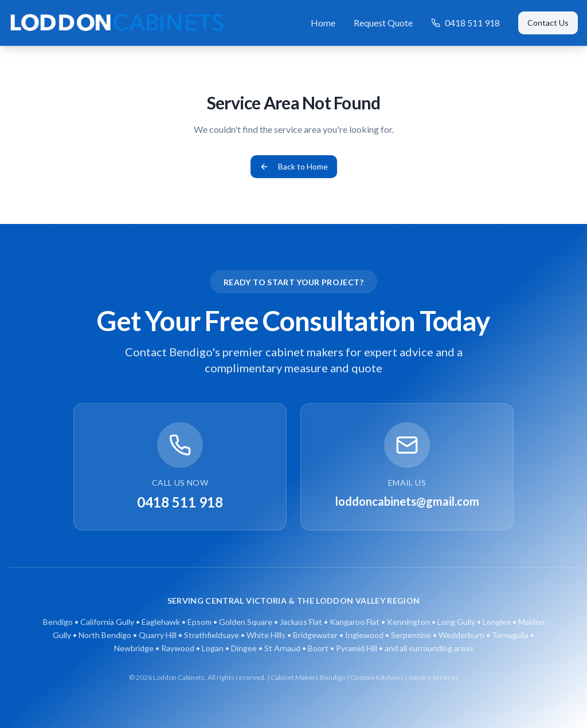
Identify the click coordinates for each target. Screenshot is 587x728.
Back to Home (294, 166)
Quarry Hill (158, 635)
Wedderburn (461, 635)
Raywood (178, 648)
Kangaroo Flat (355, 622)
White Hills (266, 635)
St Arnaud (282, 648)
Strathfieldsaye (212, 635)
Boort (318, 648)
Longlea (497, 622)
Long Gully (456, 622)
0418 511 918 (465, 23)
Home (323, 23)
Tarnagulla (510, 635)
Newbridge (134, 648)
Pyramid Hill (357, 648)
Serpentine (411, 635)
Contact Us (548, 23)
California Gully (107, 622)
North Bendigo (105, 635)
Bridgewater (315, 635)
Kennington (408, 622)
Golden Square (246, 622)
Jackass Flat (301, 622)
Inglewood (364, 635)
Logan (213, 648)
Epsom (199, 622)
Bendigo (58, 622)
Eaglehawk (161, 622)
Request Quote (383, 23)
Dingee (244, 648)
